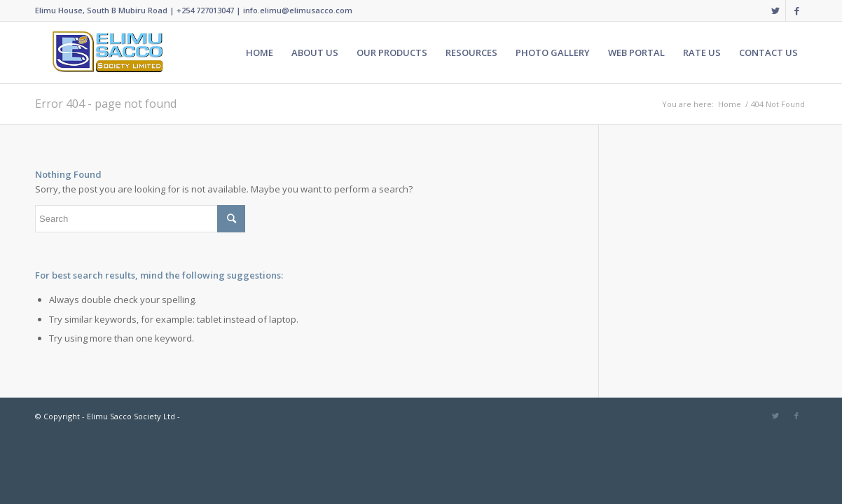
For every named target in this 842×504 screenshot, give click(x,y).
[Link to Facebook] (796, 10)
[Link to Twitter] (775, 10)
